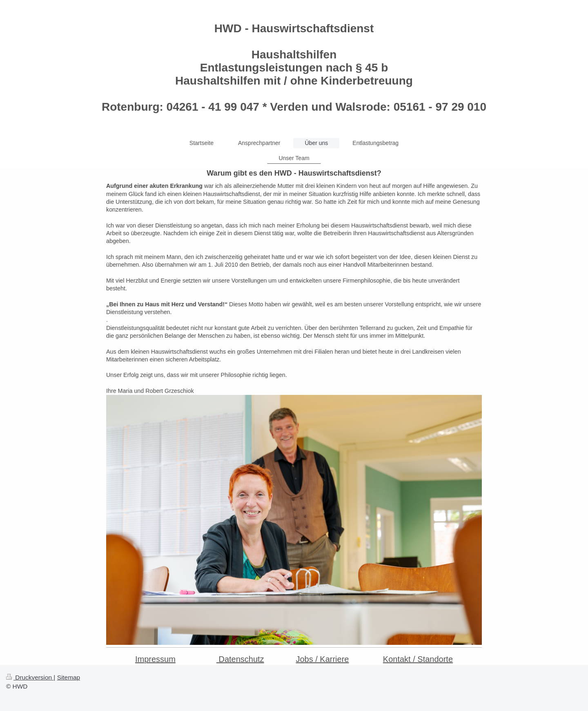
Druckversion (30, 677)
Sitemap (69, 677)
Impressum (155, 659)
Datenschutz (240, 659)
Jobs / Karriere (322, 659)
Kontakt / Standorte (418, 659)
